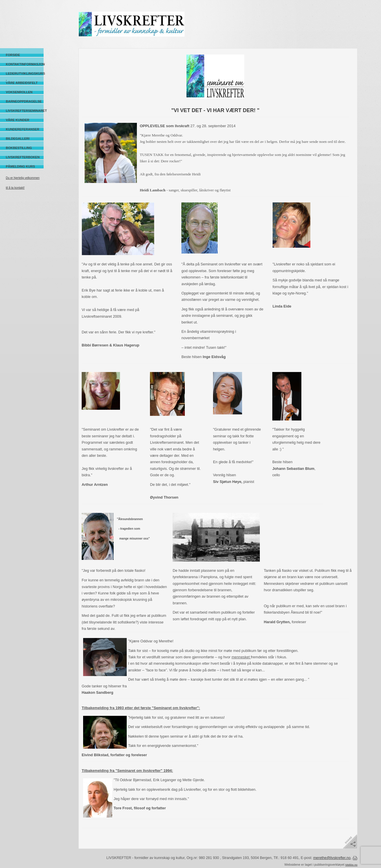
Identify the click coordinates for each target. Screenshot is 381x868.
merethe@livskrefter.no (332, 858)
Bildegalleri (18, 139)
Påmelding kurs (20, 166)
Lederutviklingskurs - (25, 74)
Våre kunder (18, 120)
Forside (13, 55)
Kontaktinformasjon (25, 64)
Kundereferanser (23, 129)
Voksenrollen (19, 92)
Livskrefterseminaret (25, 111)
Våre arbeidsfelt (22, 83)
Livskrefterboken (23, 157)
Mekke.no (351, 865)
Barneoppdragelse (24, 101)
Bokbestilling (19, 148)
